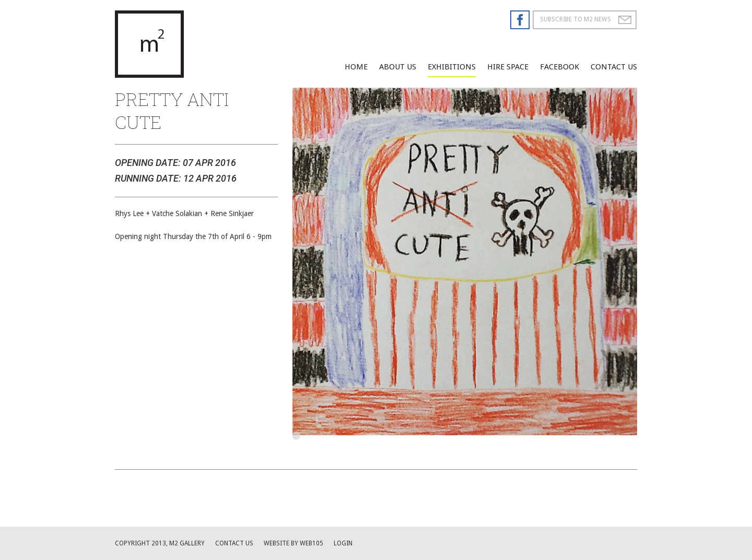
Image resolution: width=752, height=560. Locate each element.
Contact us (234, 543)
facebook (560, 67)
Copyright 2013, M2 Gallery (160, 543)
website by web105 (293, 543)
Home (356, 67)
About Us (398, 67)
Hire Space (508, 67)
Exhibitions (452, 67)
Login (343, 543)
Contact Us (614, 67)
